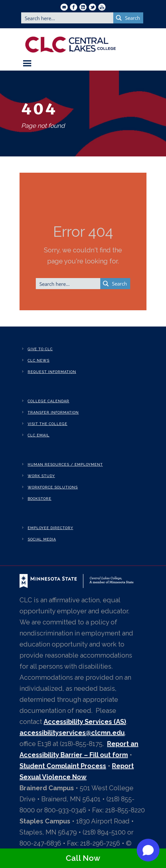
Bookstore (40, 499)
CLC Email (39, 435)
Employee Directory (50, 528)
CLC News (39, 361)
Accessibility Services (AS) (85, 722)
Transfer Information (53, 413)
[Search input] (68, 18)
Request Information (52, 372)
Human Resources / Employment (65, 465)
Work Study (41, 476)
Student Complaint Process (63, 766)
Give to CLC (40, 349)
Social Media (42, 539)
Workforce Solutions (53, 487)
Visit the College (48, 424)
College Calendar (48, 401)
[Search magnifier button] (128, 18)
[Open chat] (148, 850)
